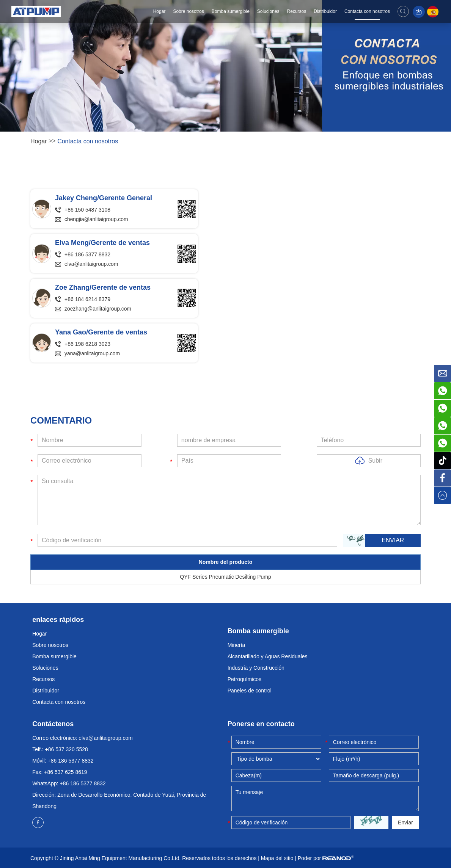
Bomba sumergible (231, 11)
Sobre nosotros (189, 11)
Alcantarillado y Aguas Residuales (268, 656)
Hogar (160, 11)
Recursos (298, 11)
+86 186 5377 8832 (83, 783)
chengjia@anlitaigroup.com (97, 220)
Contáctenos (53, 724)
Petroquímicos (244, 679)
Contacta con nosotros (368, 11)
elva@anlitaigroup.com (92, 264)
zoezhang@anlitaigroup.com (98, 309)
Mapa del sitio (277, 858)
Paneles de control (250, 691)
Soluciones (269, 11)
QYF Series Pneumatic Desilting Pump (225, 577)
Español (434, 12)
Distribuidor (326, 11)
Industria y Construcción (256, 668)
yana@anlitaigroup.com (92, 354)
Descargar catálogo (420, 12)
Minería (236, 645)
